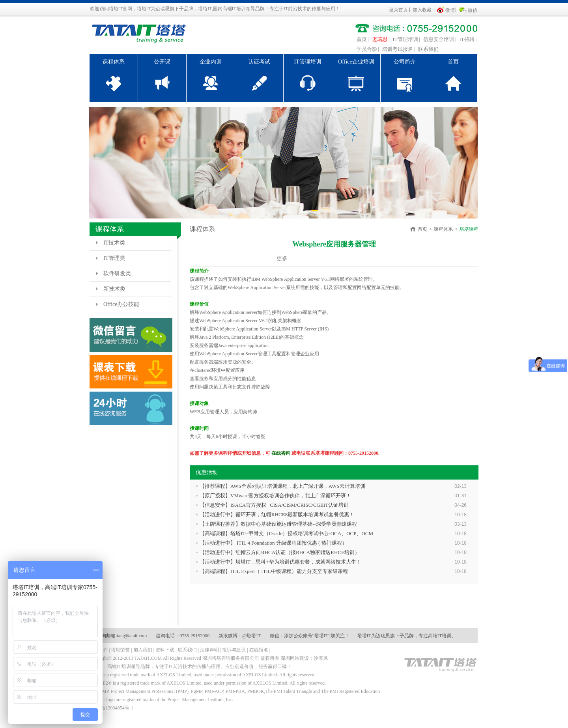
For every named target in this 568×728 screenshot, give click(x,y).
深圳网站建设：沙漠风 (304, 658)
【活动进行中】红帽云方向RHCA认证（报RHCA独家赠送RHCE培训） (280, 552)
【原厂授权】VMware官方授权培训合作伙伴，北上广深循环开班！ (275, 496)
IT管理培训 (405, 39)
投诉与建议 (234, 650)
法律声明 (209, 650)
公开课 (162, 62)
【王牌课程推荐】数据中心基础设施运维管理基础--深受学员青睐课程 (278, 524)
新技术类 (114, 289)
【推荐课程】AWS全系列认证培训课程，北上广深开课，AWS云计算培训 (282, 486)
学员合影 (367, 49)
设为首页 (398, 10)
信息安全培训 (439, 39)
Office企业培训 (356, 62)
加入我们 (143, 650)
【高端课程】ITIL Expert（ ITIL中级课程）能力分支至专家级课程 (274, 571)
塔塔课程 (469, 229)
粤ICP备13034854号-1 (111, 708)
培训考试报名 (398, 49)
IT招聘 (467, 39)
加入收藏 (422, 10)
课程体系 (114, 62)
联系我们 (428, 49)
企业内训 (211, 62)
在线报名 (259, 650)
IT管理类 (114, 258)
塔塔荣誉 (120, 650)
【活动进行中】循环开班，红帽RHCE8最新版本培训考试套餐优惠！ (277, 514)
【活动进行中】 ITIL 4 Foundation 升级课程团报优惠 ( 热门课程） (273, 543)
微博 (450, 10)
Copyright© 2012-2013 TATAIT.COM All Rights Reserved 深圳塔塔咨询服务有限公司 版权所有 (184, 658)
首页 (362, 39)
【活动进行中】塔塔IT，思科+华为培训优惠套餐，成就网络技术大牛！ (280, 562)
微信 (473, 10)
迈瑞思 (380, 39)
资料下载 (165, 650)
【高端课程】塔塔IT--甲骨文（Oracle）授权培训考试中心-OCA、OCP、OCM (286, 533)
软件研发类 (117, 273)
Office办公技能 (121, 304)
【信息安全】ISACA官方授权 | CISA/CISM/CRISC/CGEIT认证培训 (274, 505)
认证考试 (259, 62)
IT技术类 (114, 243)
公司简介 (405, 62)
